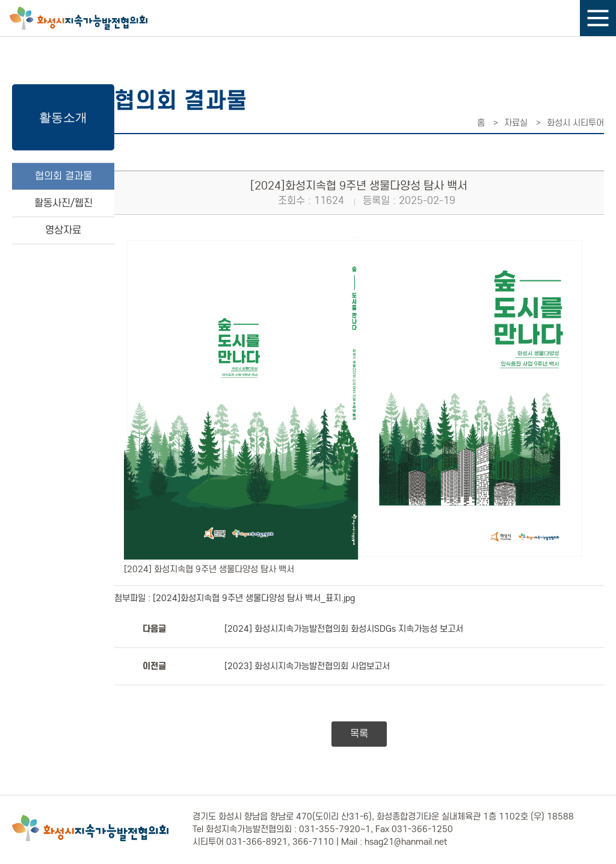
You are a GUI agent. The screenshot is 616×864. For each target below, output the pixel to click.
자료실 (516, 123)
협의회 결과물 (63, 176)
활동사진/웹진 (63, 203)
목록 (359, 734)
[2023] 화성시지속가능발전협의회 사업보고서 (307, 666)
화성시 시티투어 (575, 123)
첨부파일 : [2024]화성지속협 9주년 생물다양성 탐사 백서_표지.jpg (235, 598)
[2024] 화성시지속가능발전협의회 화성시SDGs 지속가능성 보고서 (344, 629)
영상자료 (63, 230)
